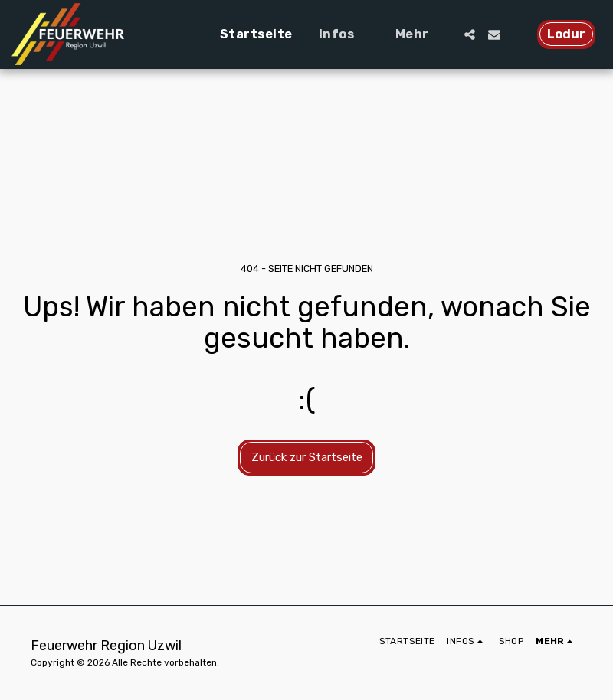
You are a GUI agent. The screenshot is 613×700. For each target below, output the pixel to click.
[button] (344, 34)
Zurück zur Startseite (307, 457)
